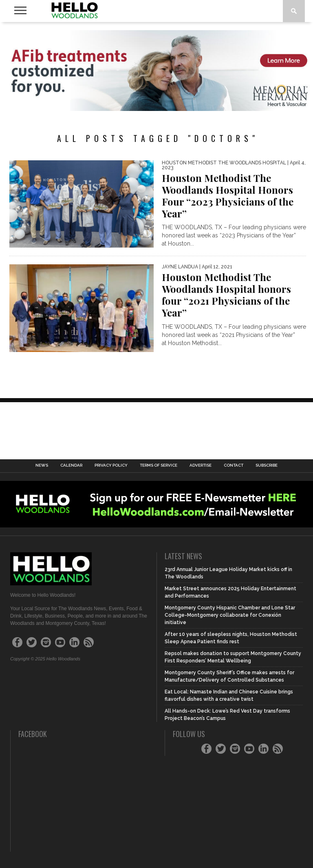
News (42, 465)
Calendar (71, 465)
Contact (234, 465)
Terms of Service (159, 465)
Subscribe (267, 465)
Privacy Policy (111, 465)
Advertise (201, 465)
